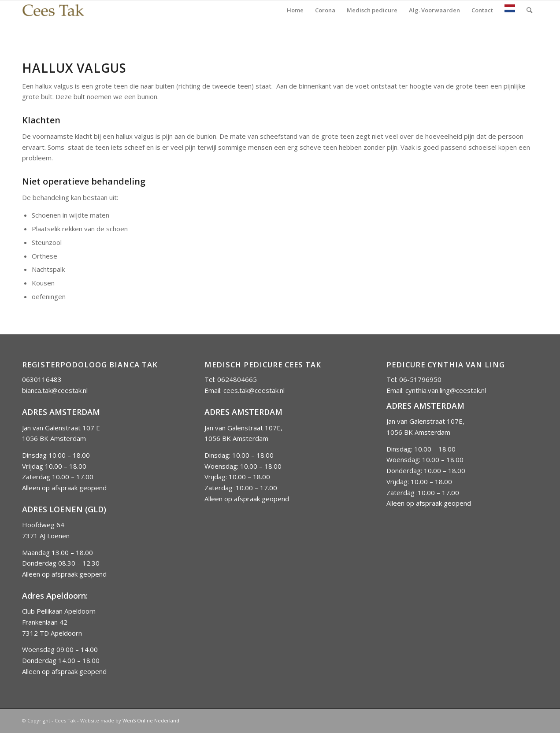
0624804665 (237, 379)
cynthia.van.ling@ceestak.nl (446, 390)
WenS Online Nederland (151, 720)
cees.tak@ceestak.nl (254, 390)
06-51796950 (420, 379)
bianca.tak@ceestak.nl (55, 390)
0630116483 (42, 379)
